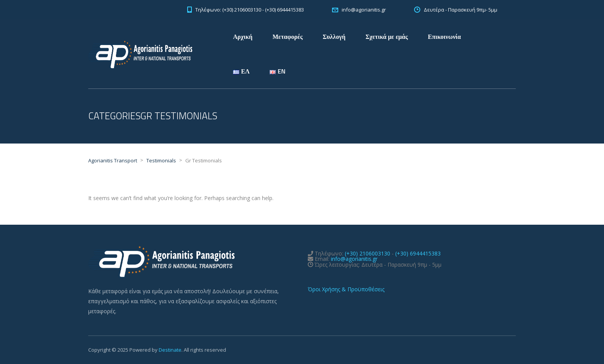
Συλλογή (334, 37)
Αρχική (243, 37)
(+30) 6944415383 (418, 253)
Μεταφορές (287, 37)
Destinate (170, 350)
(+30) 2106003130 (367, 253)
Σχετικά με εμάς (387, 37)
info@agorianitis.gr (354, 259)
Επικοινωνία (445, 37)
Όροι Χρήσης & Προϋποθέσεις (346, 289)
